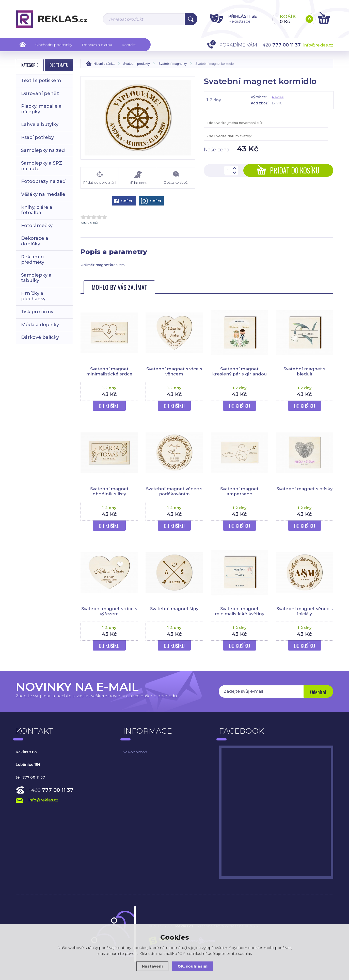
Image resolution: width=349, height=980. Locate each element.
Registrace (238, 21)
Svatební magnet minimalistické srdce (109, 371)
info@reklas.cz (318, 45)
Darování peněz (40, 93)
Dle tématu (59, 65)
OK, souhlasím (193, 966)
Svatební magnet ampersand (239, 491)
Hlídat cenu (138, 178)
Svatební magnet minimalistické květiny (240, 611)
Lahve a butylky (40, 124)
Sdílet (123, 201)
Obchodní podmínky (54, 45)
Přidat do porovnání (100, 178)
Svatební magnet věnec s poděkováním (174, 491)
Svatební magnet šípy (174, 609)
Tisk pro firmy (37, 312)
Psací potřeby (37, 137)
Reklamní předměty (33, 260)
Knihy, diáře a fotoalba (37, 210)
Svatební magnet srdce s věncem (174, 371)
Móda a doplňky (40, 325)
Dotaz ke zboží (176, 178)
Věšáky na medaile (43, 194)
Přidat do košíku (288, 170)
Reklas (278, 97)
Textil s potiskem (41, 81)
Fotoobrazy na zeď (43, 181)
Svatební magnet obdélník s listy (109, 491)
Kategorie (30, 65)
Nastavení (152, 966)
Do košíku (109, 406)
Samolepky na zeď (43, 150)
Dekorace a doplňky (35, 241)
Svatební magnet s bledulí (304, 371)
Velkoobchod (135, 752)
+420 (51, 790)
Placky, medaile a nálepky (41, 109)
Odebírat (318, 692)
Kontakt (129, 45)
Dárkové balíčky (40, 337)
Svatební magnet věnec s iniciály (304, 611)
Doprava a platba (97, 45)
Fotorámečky (37, 226)
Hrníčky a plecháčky (33, 296)
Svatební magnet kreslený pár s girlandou (240, 371)
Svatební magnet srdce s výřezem (109, 611)
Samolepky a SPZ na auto (42, 166)
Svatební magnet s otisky (305, 489)
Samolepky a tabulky (36, 278)
